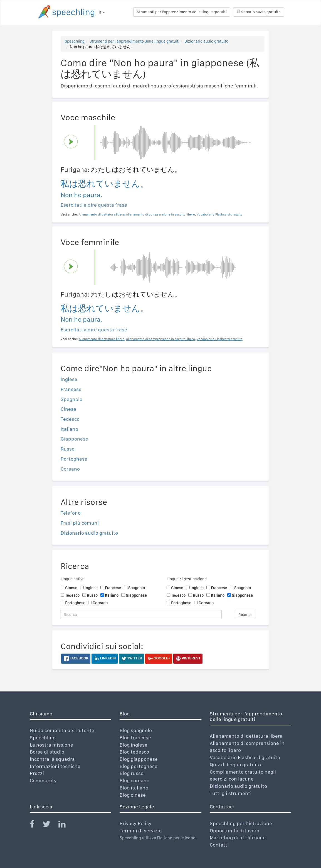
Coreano (70, 469)
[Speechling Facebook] (36, 825)
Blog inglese (134, 745)
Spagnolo (71, 399)
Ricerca (245, 615)
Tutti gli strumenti (231, 793)
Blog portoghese (139, 766)
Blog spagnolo (136, 730)
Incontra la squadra (52, 759)
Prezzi (37, 773)
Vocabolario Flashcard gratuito (245, 757)
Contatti (219, 845)
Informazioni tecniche (55, 766)
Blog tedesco (134, 752)
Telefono (71, 513)
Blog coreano (134, 780)
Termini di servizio (141, 831)
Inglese (69, 379)
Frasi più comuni (80, 523)
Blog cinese (133, 795)
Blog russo (132, 773)
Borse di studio (47, 752)
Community (43, 780)
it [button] (102, 12)
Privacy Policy (136, 823)
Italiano (69, 429)
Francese (71, 389)
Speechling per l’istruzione (241, 823)
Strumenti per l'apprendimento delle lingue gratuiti (182, 12)
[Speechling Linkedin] (66, 825)
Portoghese (74, 459)
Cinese (68, 409)
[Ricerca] (141, 615)
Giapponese (74, 439)
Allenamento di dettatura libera (246, 736)
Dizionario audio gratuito (259, 12)
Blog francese (135, 738)
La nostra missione (51, 745)
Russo (68, 449)
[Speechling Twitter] (50, 825)
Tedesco (70, 419)
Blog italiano (134, 788)
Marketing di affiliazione (238, 838)
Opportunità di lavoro (234, 831)
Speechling (75, 41)
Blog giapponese (139, 759)
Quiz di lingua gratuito (235, 765)
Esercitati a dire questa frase (94, 205)
